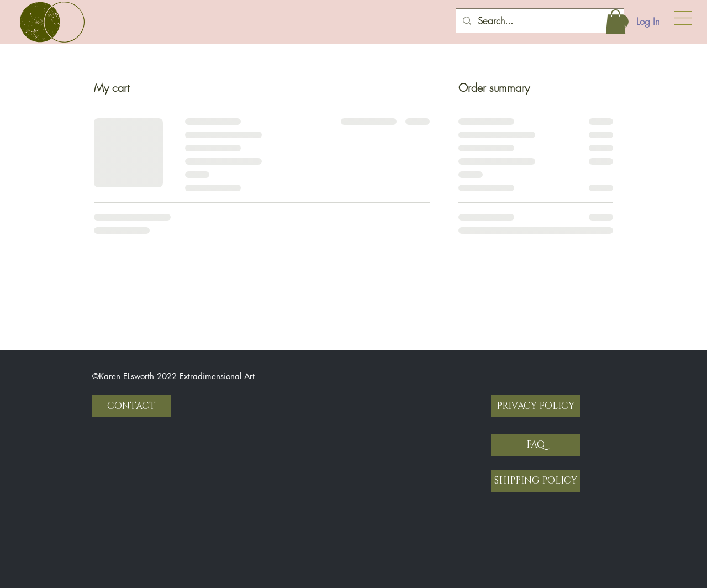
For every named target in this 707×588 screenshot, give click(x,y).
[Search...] (539, 21)
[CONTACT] (131, 406)
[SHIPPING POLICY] (535, 481)
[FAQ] (535, 445)
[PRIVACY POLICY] (535, 406)
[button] (683, 18)
